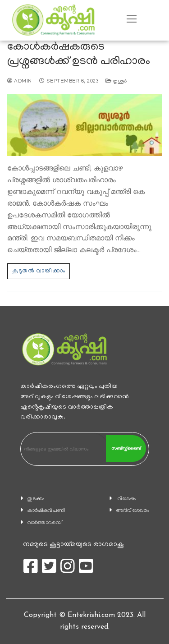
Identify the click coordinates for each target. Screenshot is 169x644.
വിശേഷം (127, 499)
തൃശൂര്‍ (116, 82)
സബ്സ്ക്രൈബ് (126, 448)
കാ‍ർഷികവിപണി (46, 511)
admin (20, 82)
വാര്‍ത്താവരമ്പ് (45, 523)
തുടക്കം (36, 499)
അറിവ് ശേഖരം (133, 511)
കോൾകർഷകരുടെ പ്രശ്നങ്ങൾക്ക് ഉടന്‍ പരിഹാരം (79, 55)
